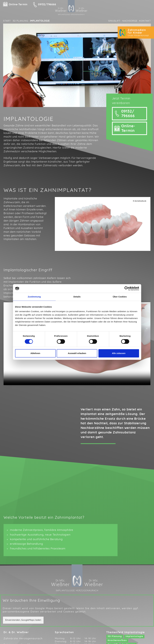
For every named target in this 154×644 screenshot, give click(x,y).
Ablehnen (35, 353)
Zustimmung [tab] (34, 297)
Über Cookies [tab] (120, 297)
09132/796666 (47, 5)
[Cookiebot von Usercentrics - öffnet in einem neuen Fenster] (127, 288)
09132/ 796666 (128, 120)
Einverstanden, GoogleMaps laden (23, 627)
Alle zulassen (119, 353)
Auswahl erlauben (77, 353)
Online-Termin (18, 5)
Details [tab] (77, 297)
